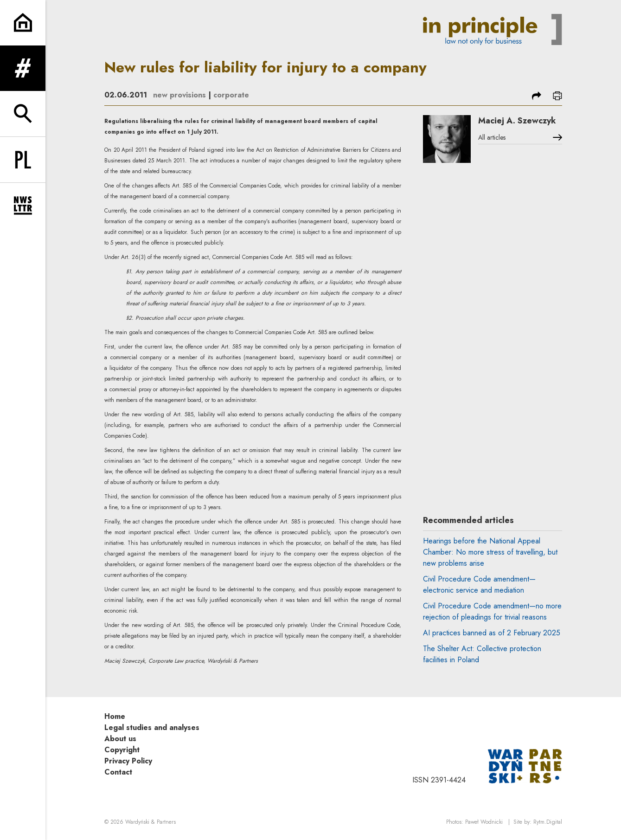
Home (115, 716)
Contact (118, 772)
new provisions (179, 95)
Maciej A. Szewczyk (517, 121)
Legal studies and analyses (152, 727)
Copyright (122, 750)
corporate (231, 95)
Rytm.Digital (548, 822)
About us (120, 739)
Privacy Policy (128, 761)
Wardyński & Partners (150, 822)
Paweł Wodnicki (484, 822)
